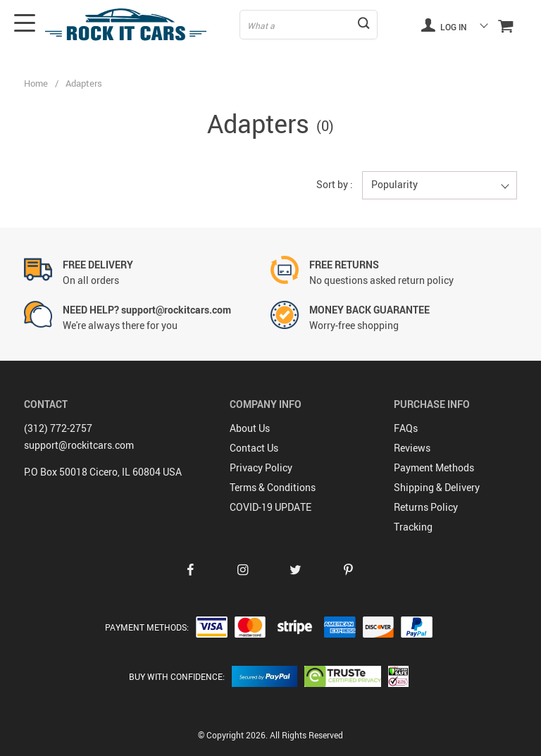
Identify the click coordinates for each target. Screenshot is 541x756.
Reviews (412, 448)
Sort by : (335, 184)
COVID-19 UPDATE (270, 507)
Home (36, 83)
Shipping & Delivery (437, 487)
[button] (440, 185)
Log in (444, 25)
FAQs (406, 428)
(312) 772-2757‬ (58, 428)
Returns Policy (426, 507)
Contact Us (254, 448)
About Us (250, 428)
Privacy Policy (261, 467)
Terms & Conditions (273, 487)
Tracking (413, 527)
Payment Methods (434, 467)
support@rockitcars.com (79, 445)
